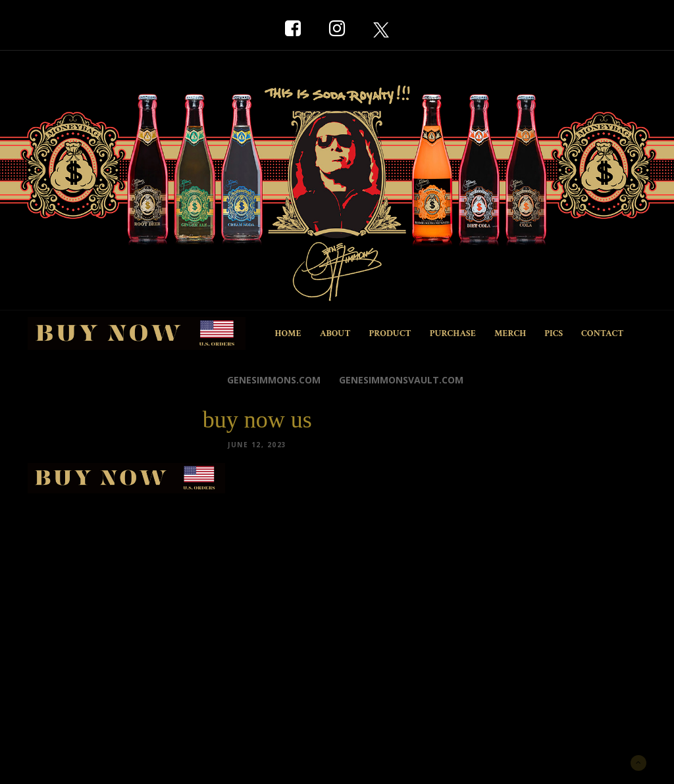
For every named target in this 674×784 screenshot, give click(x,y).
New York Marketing (91, 761)
